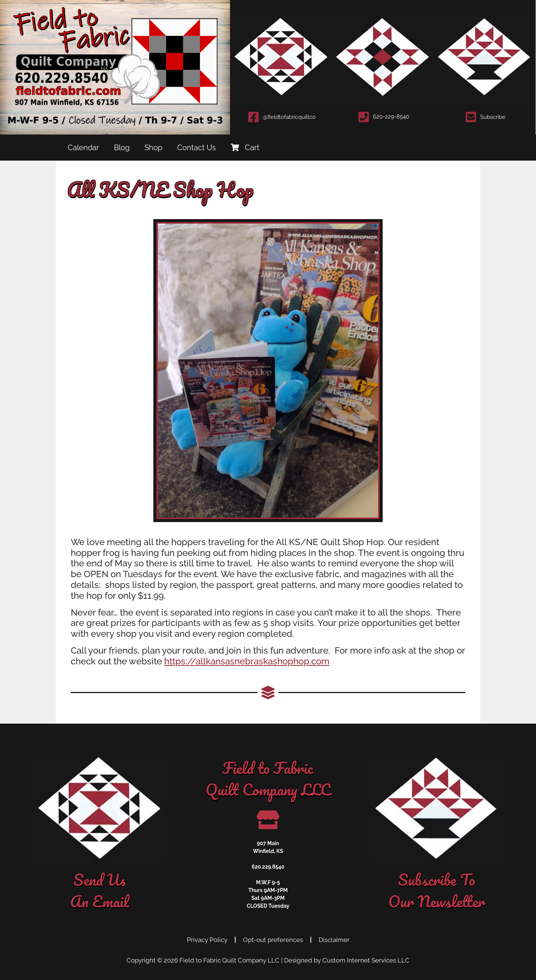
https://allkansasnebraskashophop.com (247, 661)
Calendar (83, 148)
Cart (245, 148)
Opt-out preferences (273, 940)
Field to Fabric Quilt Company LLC (229, 960)
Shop (153, 148)
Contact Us (197, 148)
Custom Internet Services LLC (366, 960)
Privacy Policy (207, 940)
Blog (122, 148)
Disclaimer (334, 940)
